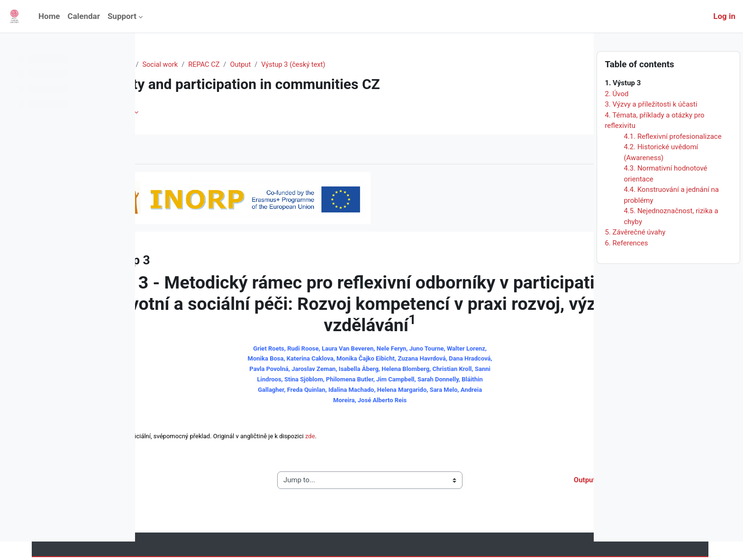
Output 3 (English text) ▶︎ (528, 483)
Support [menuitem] (122, 16)
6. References (626, 261)
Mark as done (184, 149)
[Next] (583, 257)
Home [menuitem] (49, 16)
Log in (724, 16)
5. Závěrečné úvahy (635, 251)
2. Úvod (616, 112)
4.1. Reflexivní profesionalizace (672, 154)
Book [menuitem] (169, 112)
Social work (238, 65)
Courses (196, 65)
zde (386, 439)
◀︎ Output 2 (179, 483)
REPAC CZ (283, 65)
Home (163, 65)
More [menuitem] (201, 112)
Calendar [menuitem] (84, 16)
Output (320, 65)
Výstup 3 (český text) (375, 65)
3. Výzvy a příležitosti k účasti (651, 123)
